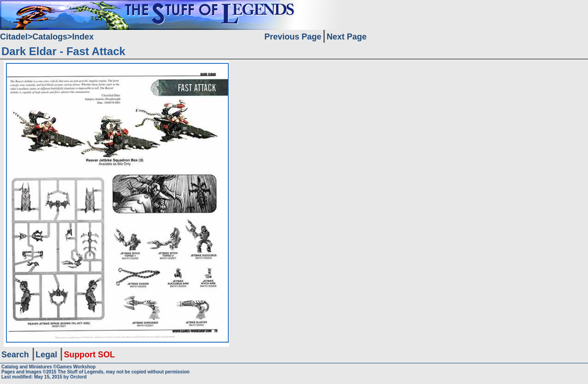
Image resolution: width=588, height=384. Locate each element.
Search (15, 355)
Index (83, 37)
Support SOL (89, 355)
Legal (47, 355)
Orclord (79, 377)
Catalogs (50, 37)
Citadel (14, 37)
